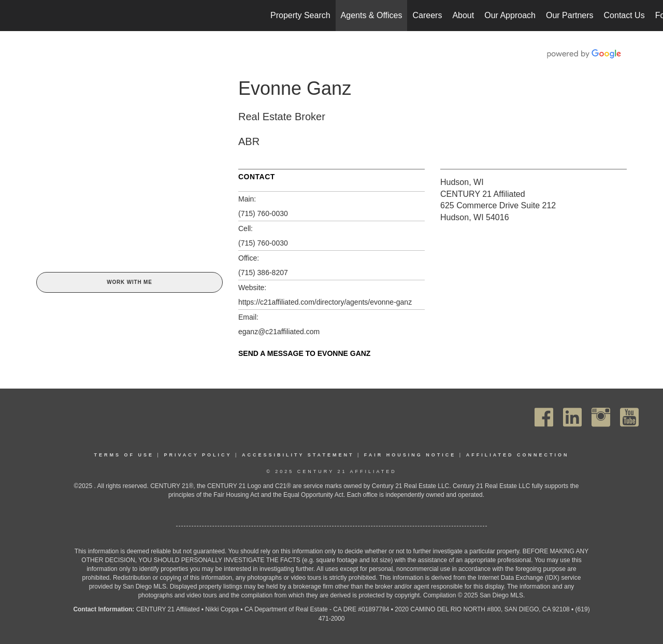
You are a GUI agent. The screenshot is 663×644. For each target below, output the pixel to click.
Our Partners (570, 15)
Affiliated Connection (518, 455)
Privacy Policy (198, 455)
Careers (427, 15)
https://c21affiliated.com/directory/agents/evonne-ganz (325, 302)
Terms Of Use (124, 455)
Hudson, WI (462, 182)
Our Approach (510, 15)
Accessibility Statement (298, 455)
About (463, 15)
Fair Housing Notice (410, 455)
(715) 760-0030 (263, 213)
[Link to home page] (13, 16)
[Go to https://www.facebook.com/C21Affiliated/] (544, 417)
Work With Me (129, 282)
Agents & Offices (372, 15)
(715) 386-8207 (263, 273)
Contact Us (624, 15)
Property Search (300, 15)
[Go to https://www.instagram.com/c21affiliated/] (601, 417)
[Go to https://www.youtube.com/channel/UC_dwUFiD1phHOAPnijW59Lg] (629, 417)
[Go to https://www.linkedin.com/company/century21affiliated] (572, 417)
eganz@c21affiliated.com (279, 332)
